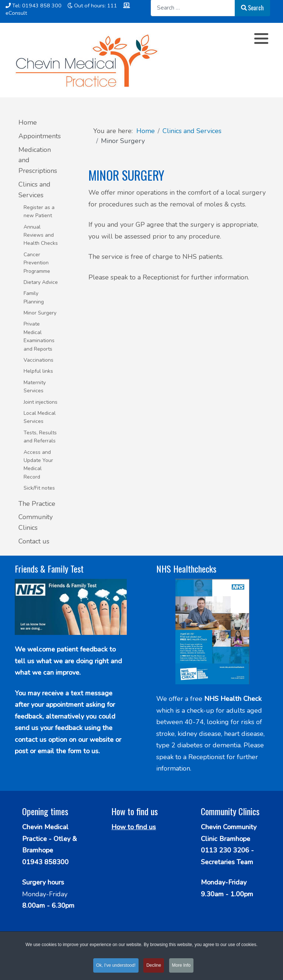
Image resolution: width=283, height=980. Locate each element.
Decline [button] (154, 967)
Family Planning (34, 297)
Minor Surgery (40, 313)
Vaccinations (39, 360)
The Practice (37, 504)
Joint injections (41, 402)
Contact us (34, 541)
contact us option (42, 740)
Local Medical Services (40, 417)
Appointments (39, 136)
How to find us (134, 827)
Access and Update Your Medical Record (38, 465)
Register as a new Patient (39, 211)
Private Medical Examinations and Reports (39, 336)
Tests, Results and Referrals (40, 437)
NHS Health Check (233, 699)
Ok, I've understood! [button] (116, 967)
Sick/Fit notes (39, 488)
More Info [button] (181, 967)
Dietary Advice (41, 282)
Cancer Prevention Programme (37, 263)
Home (28, 122)
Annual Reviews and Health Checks (41, 235)
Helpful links (38, 371)
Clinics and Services (34, 190)
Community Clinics (36, 522)
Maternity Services (35, 387)
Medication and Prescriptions (38, 160)
